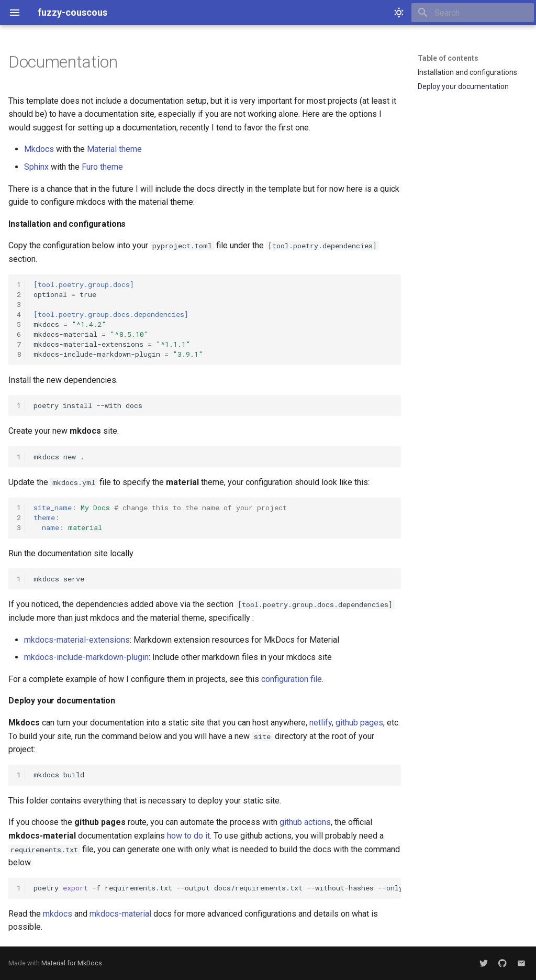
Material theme (114, 149)
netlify (321, 723)
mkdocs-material (120, 914)
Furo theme (102, 167)
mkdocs (58, 914)
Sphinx (36, 167)
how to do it (188, 836)
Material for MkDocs (72, 963)
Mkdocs (39, 149)
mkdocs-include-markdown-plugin (86, 657)
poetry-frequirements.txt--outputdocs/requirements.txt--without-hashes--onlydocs (217, 888)
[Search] (473, 13)
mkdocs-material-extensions (77, 640)
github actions (305, 822)
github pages (359, 723)
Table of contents (448, 58)
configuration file (292, 679)
